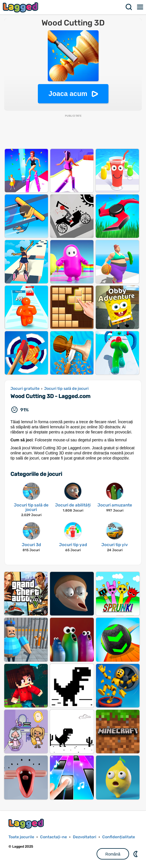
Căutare (129, 7)
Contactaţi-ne (54, 837)
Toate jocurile (21, 837)
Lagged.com (27, 824)
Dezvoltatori (85, 837)
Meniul (140, 7)
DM (136, 854)
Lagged (21, 7)
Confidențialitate (119, 837)
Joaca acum (68, 94)
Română (113, 854)
